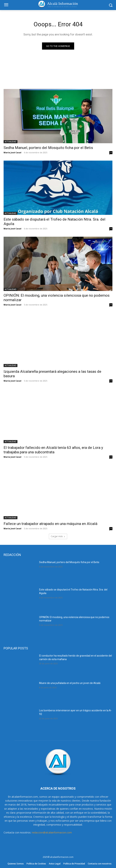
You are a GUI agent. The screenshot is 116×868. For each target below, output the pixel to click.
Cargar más (58, 536)
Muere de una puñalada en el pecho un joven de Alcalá (70, 683)
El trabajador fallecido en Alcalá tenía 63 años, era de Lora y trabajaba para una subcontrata (53, 450)
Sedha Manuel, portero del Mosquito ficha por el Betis (48, 148)
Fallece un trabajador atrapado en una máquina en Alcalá (50, 524)
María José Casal (12, 152)
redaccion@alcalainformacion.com (52, 832)
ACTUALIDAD (11, 142)
